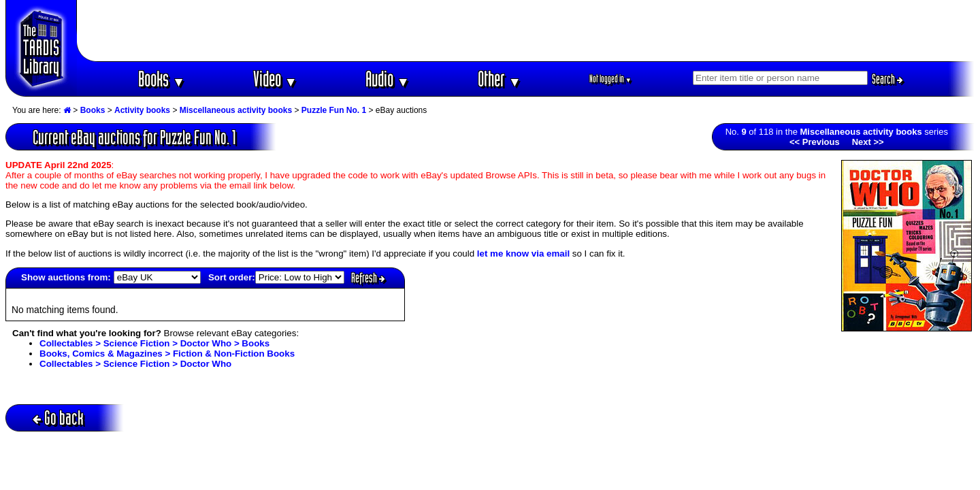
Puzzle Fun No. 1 (334, 110)
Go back (58, 418)
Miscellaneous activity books (236, 110)
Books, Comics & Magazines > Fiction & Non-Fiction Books (167, 354)
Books (162, 79)
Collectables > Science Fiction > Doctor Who (135, 364)
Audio (388, 79)
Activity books (142, 110)
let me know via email (523, 254)
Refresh (368, 278)
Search (887, 79)
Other (500, 79)
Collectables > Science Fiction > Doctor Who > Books (154, 343)
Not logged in (611, 79)
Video (275, 79)
